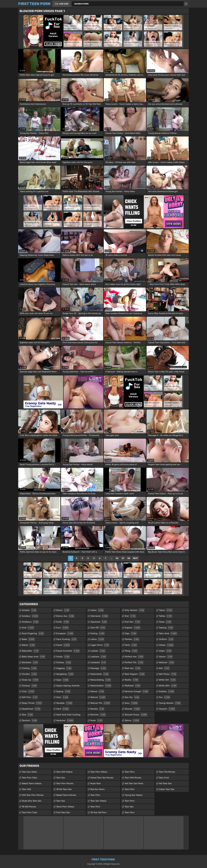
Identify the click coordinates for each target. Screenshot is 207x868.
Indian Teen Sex (167, 789)
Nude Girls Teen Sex (32, 801)
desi (28, 715)
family (63, 657)
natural (98, 697)
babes (29, 645)
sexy (131, 703)
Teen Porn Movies (65, 783)
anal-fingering (33, 633)
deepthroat (31, 709)
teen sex (129, 807)
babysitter (30, 651)
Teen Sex (61, 778)
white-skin (168, 686)
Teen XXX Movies (133, 778)
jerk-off (98, 628)
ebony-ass (65, 616)
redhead (133, 686)
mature (97, 691)
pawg (131, 651)
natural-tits (100, 703)
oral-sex (133, 622)
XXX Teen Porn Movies (33, 795)
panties (132, 639)
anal (28, 628)
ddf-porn (30, 697)
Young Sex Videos (134, 795)
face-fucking (67, 639)
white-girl (167, 680)
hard (63, 709)
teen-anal (168, 633)
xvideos (167, 691)
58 (129, 558)
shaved (133, 709)
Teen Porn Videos (99, 772)
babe (28, 639)
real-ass (133, 668)
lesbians (98, 657)
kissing (98, 633)
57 (123, 558)
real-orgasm (135, 674)
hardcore (65, 720)
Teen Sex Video (29, 772)
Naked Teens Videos (32, 783)
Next (135, 558)
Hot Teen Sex (165, 783)
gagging (64, 668)
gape (63, 680)
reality (132, 680)
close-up (30, 680)
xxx (165, 697)
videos (166, 645)
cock (28, 691)
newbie (97, 709)
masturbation (101, 686)
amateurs (30, 622)
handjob (64, 703)
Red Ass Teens (97, 789)
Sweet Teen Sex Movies (102, 778)
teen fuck (164, 778)
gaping (63, 691)
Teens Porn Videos (65, 807)
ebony (63, 610)
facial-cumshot (68, 651)
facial (63, 645)
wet (164, 668)
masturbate (100, 674)
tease (165, 622)
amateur (30, 616)
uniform (166, 639)
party (131, 645)
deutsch (30, 720)
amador (29, 610)
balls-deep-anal (34, 657)
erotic (63, 622)
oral (130, 616)
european (65, 633)
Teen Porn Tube (30, 812)
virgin (165, 651)
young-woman (170, 703)
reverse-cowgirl (137, 691)
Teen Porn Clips (30, 778)
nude (97, 720)
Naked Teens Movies (66, 795)
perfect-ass (134, 657)
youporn (167, 709)
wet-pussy (168, 674)
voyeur (166, 657)
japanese (99, 622)
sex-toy (132, 697)
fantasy (64, 662)
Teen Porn (95, 795)
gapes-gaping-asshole (68, 686)
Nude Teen (96, 783)
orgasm (133, 628)
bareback (30, 662)
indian (97, 610)
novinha (98, 715)
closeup (30, 686)
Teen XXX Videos (64, 772)
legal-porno (100, 645)
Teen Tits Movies (167, 772)
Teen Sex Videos (98, 801)
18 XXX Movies (29, 807)
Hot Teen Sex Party (134, 783)
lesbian (98, 651)
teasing (166, 628)
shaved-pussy (136, 715)
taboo (166, 610)
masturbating (101, 680)
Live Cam (64, 4)
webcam (167, 662)
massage (98, 668)
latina (97, 639)
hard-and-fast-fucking (68, 715)
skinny (132, 720)
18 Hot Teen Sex (64, 789)
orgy (131, 633)
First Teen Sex (63, 812)
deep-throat (32, 703)
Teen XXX (26, 789)
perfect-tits (134, 662)
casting (29, 668)
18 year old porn (98, 812)
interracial (99, 616)
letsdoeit (98, 662)
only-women (135, 610)
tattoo (166, 616)
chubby (30, 674)
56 (117, 558)
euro (63, 628)
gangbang (65, 674)
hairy (62, 697)
